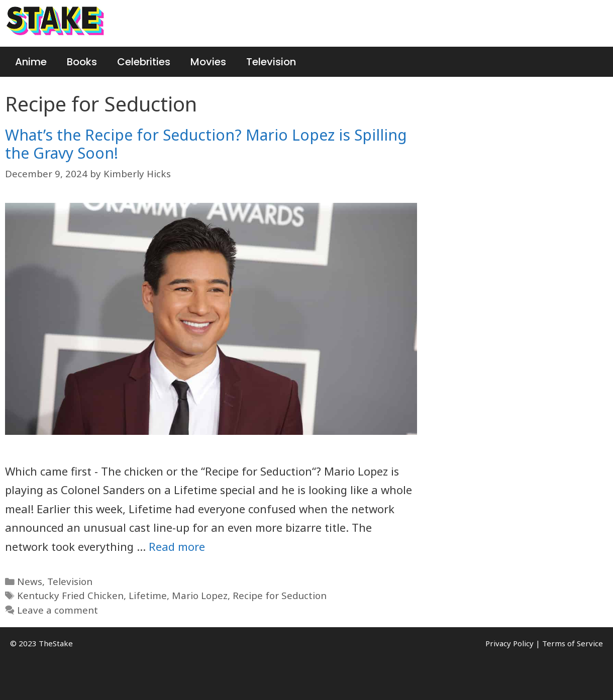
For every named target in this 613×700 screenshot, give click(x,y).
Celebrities (144, 62)
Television (271, 62)
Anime (31, 62)
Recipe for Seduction (280, 595)
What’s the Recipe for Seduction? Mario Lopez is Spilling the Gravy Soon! (206, 144)
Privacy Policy (509, 643)
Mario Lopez (200, 595)
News (30, 581)
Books (82, 62)
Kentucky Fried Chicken (70, 595)
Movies (208, 62)
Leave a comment (58, 610)
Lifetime (148, 595)
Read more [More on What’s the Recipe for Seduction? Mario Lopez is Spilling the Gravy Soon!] (177, 546)
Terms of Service (573, 643)
